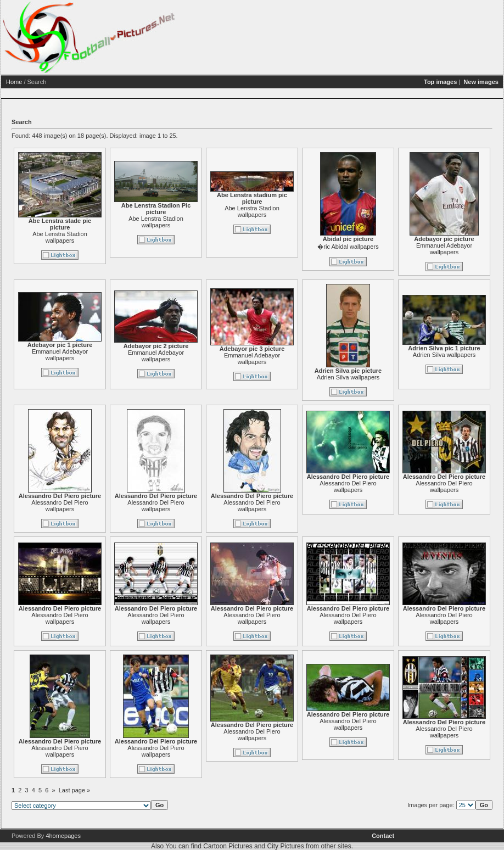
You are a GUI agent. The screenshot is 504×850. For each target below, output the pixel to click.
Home (56, 82)
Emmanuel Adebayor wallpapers (102, 355)
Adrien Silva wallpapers (390, 377)
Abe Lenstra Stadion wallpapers (102, 237)
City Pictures (285, 846)
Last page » (117, 790)
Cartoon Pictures (228, 846)
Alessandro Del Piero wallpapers (102, 506)
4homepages (63, 836)
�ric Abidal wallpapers (390, 247)
